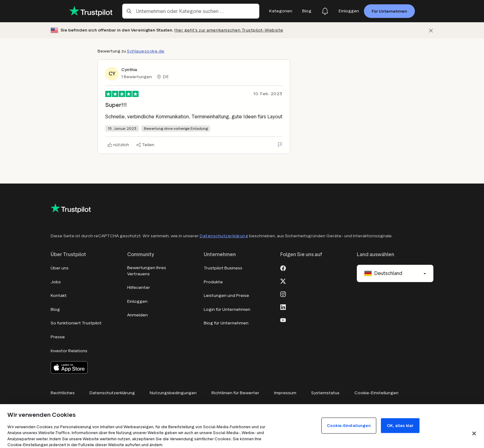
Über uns (60, 268)
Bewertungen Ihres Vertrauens (147, 271)
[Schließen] (431, 30)
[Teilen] (145, 145)
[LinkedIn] (283, 306)
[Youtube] (283, 319)
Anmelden (138, 315)
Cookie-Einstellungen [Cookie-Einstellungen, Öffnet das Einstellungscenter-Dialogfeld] (349, 425)
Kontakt (59, 296)
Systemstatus (325, 393)
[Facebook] (283, 268)
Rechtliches (63, 393)
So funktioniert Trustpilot (76, 323)
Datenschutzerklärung (224, 236)
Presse (58, 337)
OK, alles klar (400, 425)
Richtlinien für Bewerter (235, 393)
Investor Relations (69, 351)
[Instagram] (283, 294)
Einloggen (137, 301)
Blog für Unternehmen (226, 323)
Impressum (285, 393)
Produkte (213, 282)
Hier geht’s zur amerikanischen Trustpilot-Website (229, 30)
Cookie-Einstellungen (376, 393)
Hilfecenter (139, 287)
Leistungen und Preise (226, 296)
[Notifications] (325, 11)
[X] (283, 281)
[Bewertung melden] (280, 145)
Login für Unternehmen (227, 309)
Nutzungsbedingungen (173, 393)
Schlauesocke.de (146, 51)
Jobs (56, 282)
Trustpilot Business (223, 268)
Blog (55, 309)
